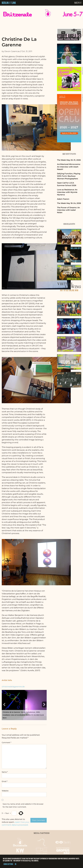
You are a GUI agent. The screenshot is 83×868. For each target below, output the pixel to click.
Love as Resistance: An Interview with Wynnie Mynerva (67, 192)
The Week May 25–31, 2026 (69, 160)
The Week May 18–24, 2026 (69, 203)
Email (5, 781)
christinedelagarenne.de (13, 687)
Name (5, 772)
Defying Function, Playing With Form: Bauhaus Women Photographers (69, 176)
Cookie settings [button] (8, 864)
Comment (6, 742)
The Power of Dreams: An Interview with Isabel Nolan (68, 210)
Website (5, 791)
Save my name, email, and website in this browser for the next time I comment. (23, 805)
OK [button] (16, 864)
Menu (78, 3)
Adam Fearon (63, 199)
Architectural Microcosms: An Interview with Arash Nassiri (69, 167)
